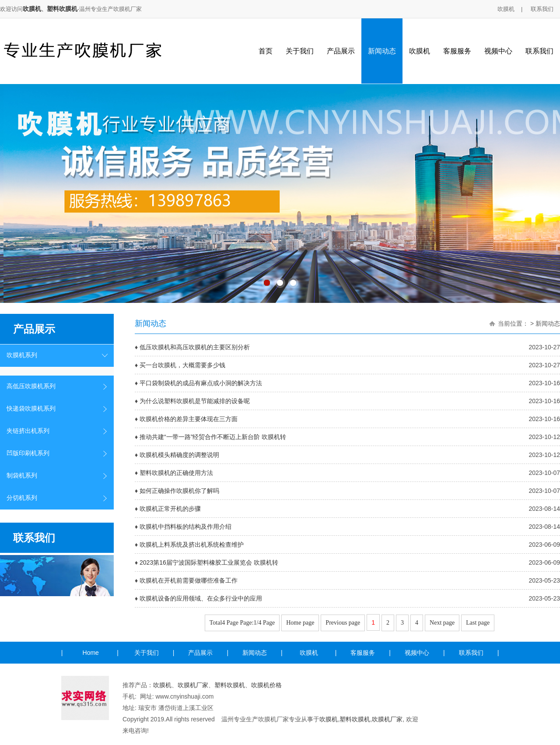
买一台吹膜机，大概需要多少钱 (182, 365)
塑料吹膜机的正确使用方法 (176, 473)
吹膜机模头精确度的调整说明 (179, 455)
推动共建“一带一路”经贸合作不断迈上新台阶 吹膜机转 (213, 437)
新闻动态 (382, 51)
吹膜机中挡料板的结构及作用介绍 (185, 527)
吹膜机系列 (22, 355)
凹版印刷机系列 (28, 453)
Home (91, 653)
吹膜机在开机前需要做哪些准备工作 (189, 580)
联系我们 (542, 9)
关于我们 (300, 51)
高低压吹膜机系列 (31, 386)
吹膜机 (32, 9)
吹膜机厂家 (193, 685)
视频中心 (498, 51)
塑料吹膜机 (62, 9)
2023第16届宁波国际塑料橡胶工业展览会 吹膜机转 (209, 562)
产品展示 (341, 51)
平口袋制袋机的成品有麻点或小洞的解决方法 (201, 383)
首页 (266, 51)
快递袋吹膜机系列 (31, 409)
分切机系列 (22, 498)
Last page (478, 623)
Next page (442, 623)
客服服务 (457, 51)
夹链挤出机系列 (28, 431)
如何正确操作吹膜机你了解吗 (179, 491)
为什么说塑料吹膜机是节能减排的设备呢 (195, 401)
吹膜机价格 (266, 685)
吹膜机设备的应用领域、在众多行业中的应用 (201, 598)
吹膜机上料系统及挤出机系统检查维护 (192, 545)
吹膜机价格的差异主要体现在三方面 (189, 419)
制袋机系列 (22, 476)
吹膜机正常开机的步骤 (170, 509)
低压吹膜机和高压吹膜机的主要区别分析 (195, 347)
